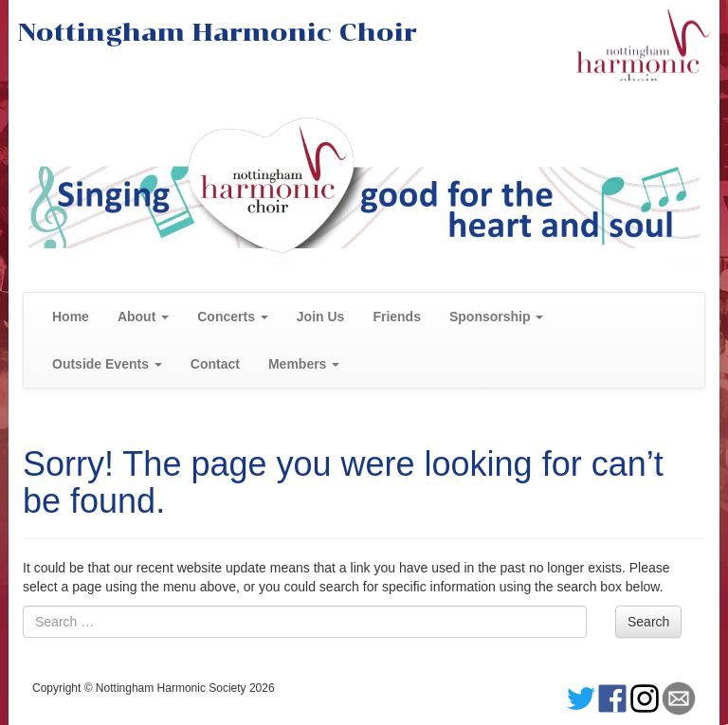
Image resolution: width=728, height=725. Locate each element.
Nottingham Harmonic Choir (218, 32)
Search (648, 622)
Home (71, 317)
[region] (364, 186)
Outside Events (107, 364)
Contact (215, 364)
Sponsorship (496, 317)
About (143, 317)
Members (304, 364)
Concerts (233, 317)
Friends (397, 317)
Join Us (321, 317)
